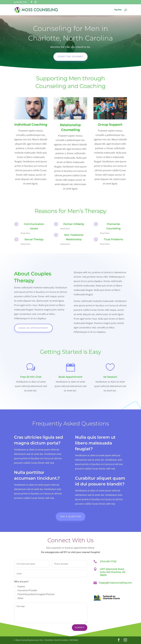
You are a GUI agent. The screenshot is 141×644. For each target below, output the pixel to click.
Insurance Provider (26, 590)
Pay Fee (118, 10)
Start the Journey (70, 57)
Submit (80, 627)
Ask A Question (71, 516)
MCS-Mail (74, 640)
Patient (20, 586)
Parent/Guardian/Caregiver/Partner (34, 594)
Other (19, 598)
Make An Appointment (33, 328)
